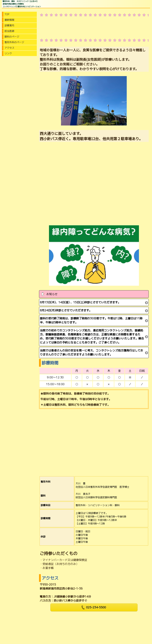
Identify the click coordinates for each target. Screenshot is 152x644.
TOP (7, 14)
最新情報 (9, 20)
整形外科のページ (14, 42)
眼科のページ (12, 37)
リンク (8, 53)
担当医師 (9, 31)
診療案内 (9, 25)
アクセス (9, 48)
